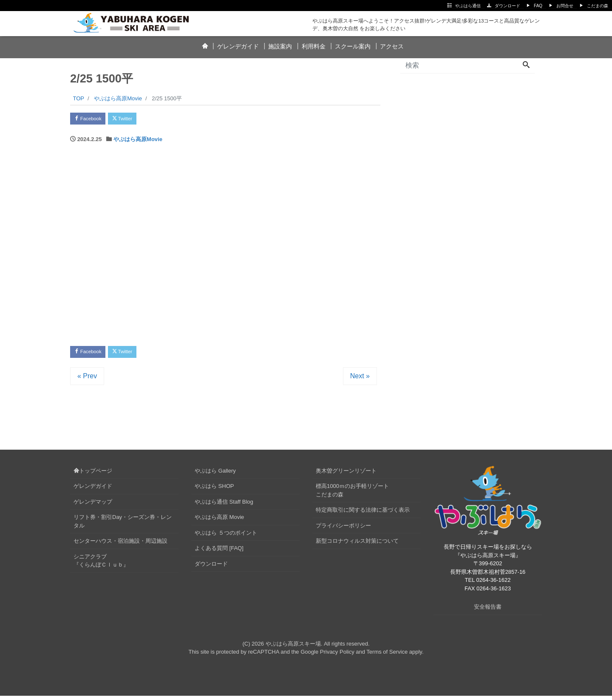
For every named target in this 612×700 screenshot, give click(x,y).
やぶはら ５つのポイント (226, 537)
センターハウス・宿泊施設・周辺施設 (120, 545)
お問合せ (565, 6)
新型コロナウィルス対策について (357, 545)
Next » (360, 380)
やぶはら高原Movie (138, 141)
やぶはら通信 (468, 6)
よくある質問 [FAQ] (219, 552)
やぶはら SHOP (214, 490)
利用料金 (314, 46)
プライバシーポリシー (343, 530)
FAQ (538, 6)
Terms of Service (387, 656)
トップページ (93, 475)
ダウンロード (507, 6)
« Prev (87, 380)
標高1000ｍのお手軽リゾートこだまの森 (352, 495)
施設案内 (280, 46)
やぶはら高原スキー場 (293, 648)
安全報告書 (488, 611)
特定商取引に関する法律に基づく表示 (363, 514)
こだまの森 (598, 6)
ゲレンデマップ (93, 506)
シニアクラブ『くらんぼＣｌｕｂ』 (101, 565)
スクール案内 (353, 46)
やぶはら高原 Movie (219, 521)
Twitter (132, 120)
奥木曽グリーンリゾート (346, 475)
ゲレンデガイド (238, 46)
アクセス (392, 46)
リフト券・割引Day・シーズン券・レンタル (123, 526)
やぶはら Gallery (215, 475)
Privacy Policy (337, 656)
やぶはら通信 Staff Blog (224, 506)
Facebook (91, 120)
